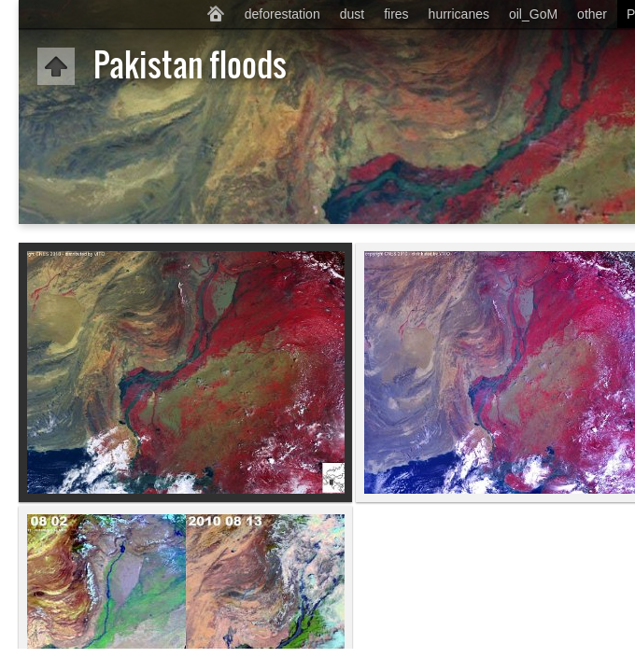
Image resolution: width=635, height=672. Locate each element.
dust (352, 14)
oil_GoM (533, 14)
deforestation (282, 14)
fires (396, 14)
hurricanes (459, 14)
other (592, 14)
